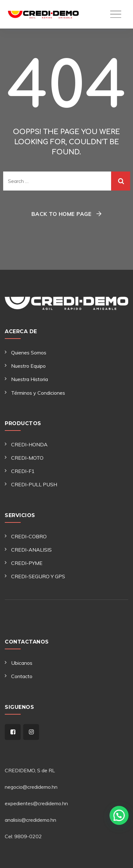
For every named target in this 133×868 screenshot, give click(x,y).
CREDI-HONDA (29, 444)
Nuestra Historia (30, 379)
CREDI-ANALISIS (31, 550)
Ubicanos (22, 663)
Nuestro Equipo (28, 366)
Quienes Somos (29, 353)
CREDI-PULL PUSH (34, 484)
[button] (119, 812)
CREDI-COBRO (29, 536)
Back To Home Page (62, 214)
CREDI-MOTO (27, 458)
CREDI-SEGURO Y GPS (38, 576)
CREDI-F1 (23, 471)
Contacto (22, 676)
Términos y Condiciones (38, 393)
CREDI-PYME (27, 563)
